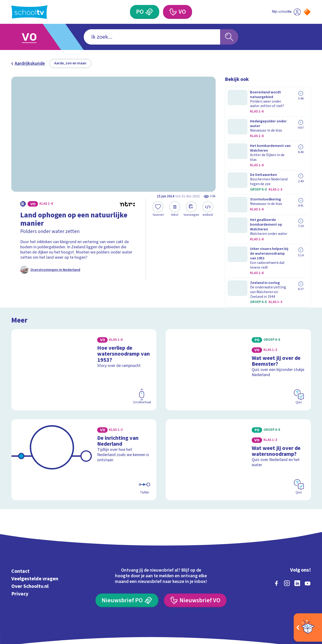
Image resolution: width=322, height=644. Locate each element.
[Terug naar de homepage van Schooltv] (29, 12)
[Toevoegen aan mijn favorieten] (158, 209)
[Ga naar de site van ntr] (303, 599)
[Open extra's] (308, 627)
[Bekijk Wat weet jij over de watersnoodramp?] (238, 431)
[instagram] (287, 555)
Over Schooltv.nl (30, 558)
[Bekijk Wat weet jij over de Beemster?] (238, 341)
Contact (20, 542)
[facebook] (276, 555)
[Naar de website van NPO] (307, 12)
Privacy (20, 565)
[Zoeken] (229, 37)
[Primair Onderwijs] (149, 12)
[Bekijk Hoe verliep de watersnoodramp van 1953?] (84, 341)
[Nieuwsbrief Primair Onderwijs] (127, 572)
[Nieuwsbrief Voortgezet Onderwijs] (195, 572)
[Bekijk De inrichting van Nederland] (84, 431)
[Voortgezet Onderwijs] (173, 12)
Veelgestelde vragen (35, 550)
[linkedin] (297, 555)
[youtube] (308, 555)
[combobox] (152, 37)
